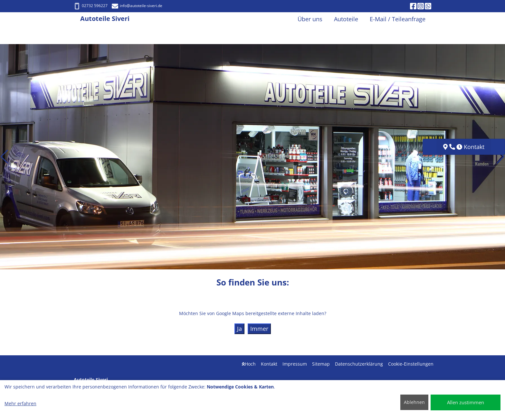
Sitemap (321, 364)
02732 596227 (91, 6)
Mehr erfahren (20, 403)
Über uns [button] (310, 19)
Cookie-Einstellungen (411, 364)
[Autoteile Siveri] (77, 19)
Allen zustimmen (466, 402)
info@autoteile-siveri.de (137, 6)
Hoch (249, 364)
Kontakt (269, 364)
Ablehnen (414, 402)
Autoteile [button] (346, 19)
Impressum (295, 364)
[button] (4, 157)
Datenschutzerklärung (359, 364)
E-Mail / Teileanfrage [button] (398, 19)
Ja (239, 329)
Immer (259, 329)
